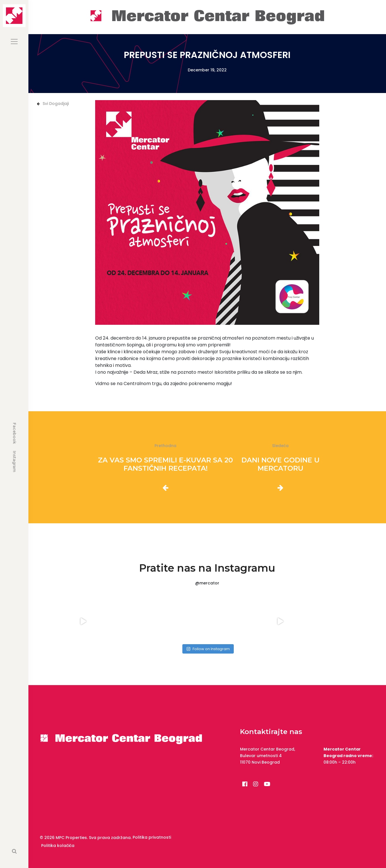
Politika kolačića (58, 846)
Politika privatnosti (152, 837)
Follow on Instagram (208, 649)
